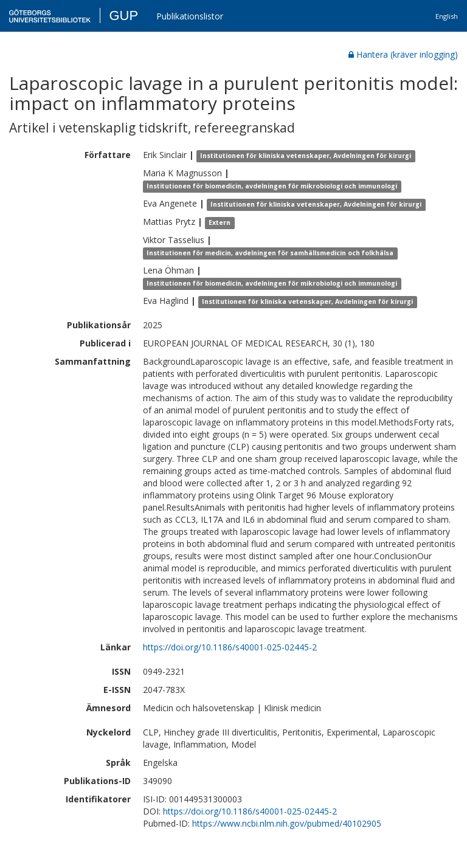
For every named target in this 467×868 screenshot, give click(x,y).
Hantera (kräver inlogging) (403, 54)
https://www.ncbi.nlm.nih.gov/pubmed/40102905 (287, 823)
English (447, 16)
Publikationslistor (190, 16)
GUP (123, 15)
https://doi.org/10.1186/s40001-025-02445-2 (230, 647)
